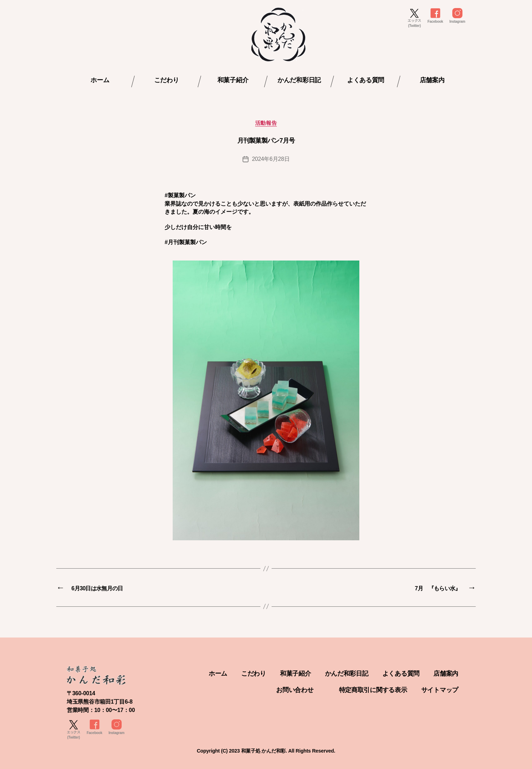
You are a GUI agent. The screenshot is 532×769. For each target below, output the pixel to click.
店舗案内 (432, 80)
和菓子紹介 (233, 80)
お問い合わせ (295, 690)
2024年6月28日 (271, 159)
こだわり (167, 80)
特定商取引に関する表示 (373, 690)
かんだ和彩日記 (299, 80)
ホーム (100, 80)
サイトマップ (440, 690)
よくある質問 (366, 80)
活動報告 (266, 123)
